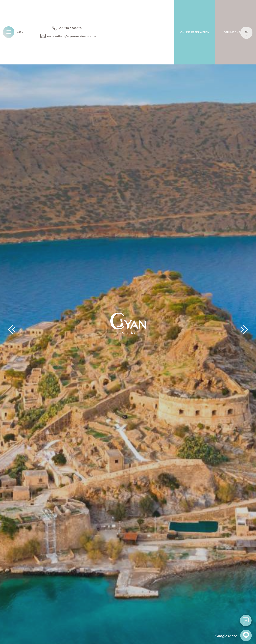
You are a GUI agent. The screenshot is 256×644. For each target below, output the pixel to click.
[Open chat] (246, 620)
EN (246, 33)
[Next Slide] (245, 330)
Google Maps (234, 635)
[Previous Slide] (11, 330)
